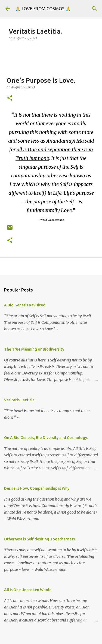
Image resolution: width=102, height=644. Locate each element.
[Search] (94, 9)
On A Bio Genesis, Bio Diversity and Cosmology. (46, 438)
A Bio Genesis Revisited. (25, 305)
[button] (10, 98)
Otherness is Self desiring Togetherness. (40, 539)
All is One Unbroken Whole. (28, 590)
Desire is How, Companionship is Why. (37, 488)
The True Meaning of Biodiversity (34, 349)
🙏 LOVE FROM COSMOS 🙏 (43, 9)
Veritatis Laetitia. (20, 400)
